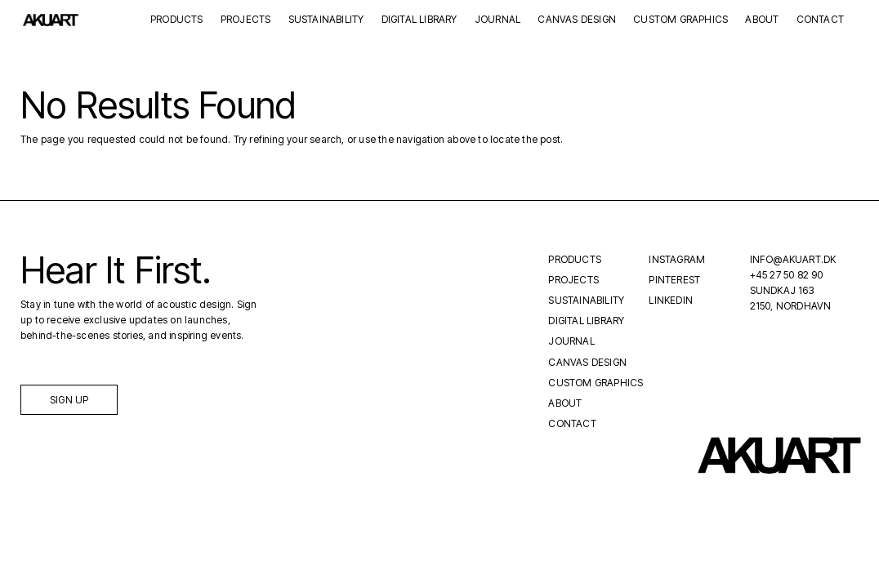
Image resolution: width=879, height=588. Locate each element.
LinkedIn (671, 300)
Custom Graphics (680, 20)
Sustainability (326, 20)
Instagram (677, 259)
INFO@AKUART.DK (793, 259)
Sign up (69, 400)
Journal (498, 20)
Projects (246, 20)
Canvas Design (577, 20)
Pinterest (674, 280)
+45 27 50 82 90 (787, 275)
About (762, 20)
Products (177, 20)
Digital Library (419, 20)
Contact (820, 20)
